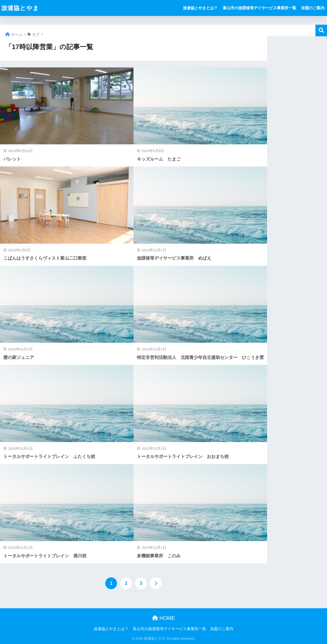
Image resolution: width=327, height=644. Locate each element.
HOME (163, 618)
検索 (321, 30)
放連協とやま (20, 8)
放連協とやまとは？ (200, 8)
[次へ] (156, 583)
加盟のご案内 (313, 8)
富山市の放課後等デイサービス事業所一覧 (259, 8)
